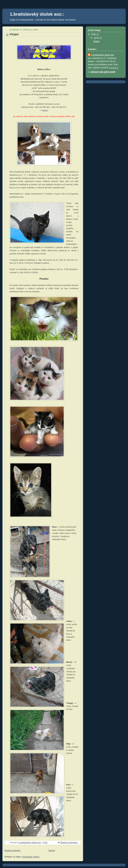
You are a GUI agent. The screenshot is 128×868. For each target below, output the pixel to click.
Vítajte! (14, 34)
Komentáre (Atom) (31, 857)
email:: (45, 110)
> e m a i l (113, 68)
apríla (97, 38)
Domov (52, 851)
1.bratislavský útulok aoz (103, 55)
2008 (94, 34)
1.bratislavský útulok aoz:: (37, 14)
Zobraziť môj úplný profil (103, 72)
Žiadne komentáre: (69, 843)
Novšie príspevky (12, 851)
